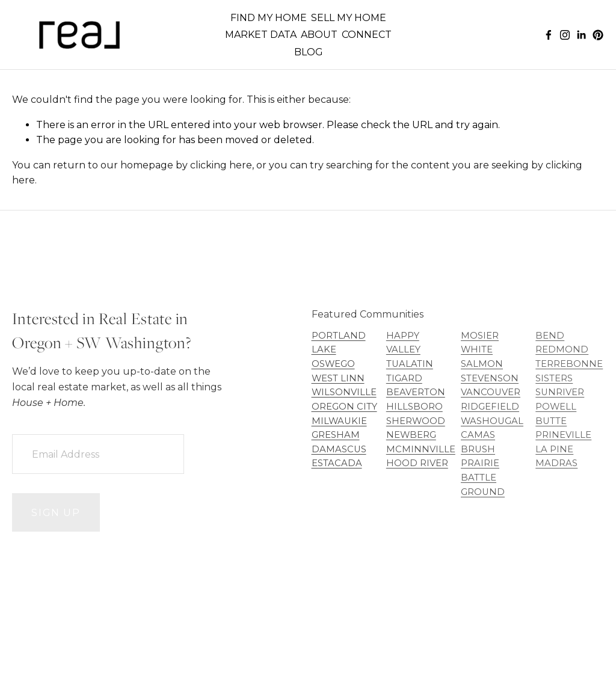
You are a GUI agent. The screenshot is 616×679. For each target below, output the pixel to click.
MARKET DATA (261, 35)
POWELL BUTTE (556, 414)
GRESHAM (336, 435)
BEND (550, 336)
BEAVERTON (416, 392)
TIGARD (404, 378)
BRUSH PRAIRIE (480, 456)
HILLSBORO (414, 407)
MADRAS (556, 463)
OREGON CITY (344, 407)
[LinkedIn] (581, 35)
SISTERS (554, 378)
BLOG (309, 52)
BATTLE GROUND (483, 485)
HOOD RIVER (417, 463)
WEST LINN (338, 378)
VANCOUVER (491, 392)
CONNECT (367, 35)
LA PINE (554, 449)
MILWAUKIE (339, 421)
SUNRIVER (560, 392)
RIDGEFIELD (490, 407)
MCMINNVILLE (421, 449)
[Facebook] (549, 35)
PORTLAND (339, 336)
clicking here (221, 165)
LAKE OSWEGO (333, 357)
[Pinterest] (598, 35)
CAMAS (478, 435)
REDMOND (562, 349)
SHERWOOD (416, 421)
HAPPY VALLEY (403, 343)
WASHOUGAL (492, 421)
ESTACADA (337, 463)
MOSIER (480, 336)
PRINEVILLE (563, 435)
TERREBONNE (569, 364)
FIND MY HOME (269, 18)
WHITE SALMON (482, 357)
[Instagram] (565, 35)
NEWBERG (411, 435)
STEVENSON (490, 378)
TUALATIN (410, 364)
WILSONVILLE (344, 392)
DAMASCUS (339, 449)
